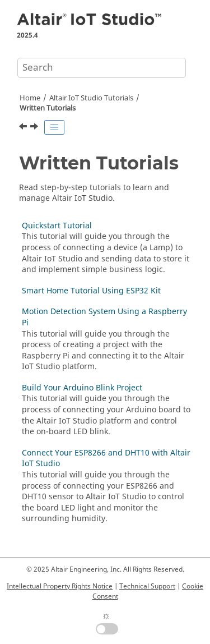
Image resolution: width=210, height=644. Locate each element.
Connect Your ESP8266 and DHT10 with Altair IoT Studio (106, 459)
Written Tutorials (48, 108)
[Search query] (102, 68)
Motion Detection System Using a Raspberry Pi (104, 317)
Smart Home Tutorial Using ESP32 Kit (91, 291)
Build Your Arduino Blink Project (82, 388)
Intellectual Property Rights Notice (60, 586)
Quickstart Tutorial (57, 226)
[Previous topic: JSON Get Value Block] (24, 128)
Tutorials (91, 98)
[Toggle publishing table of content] (54, 127)
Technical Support (147, 586)
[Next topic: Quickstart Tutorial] (35, 128)
